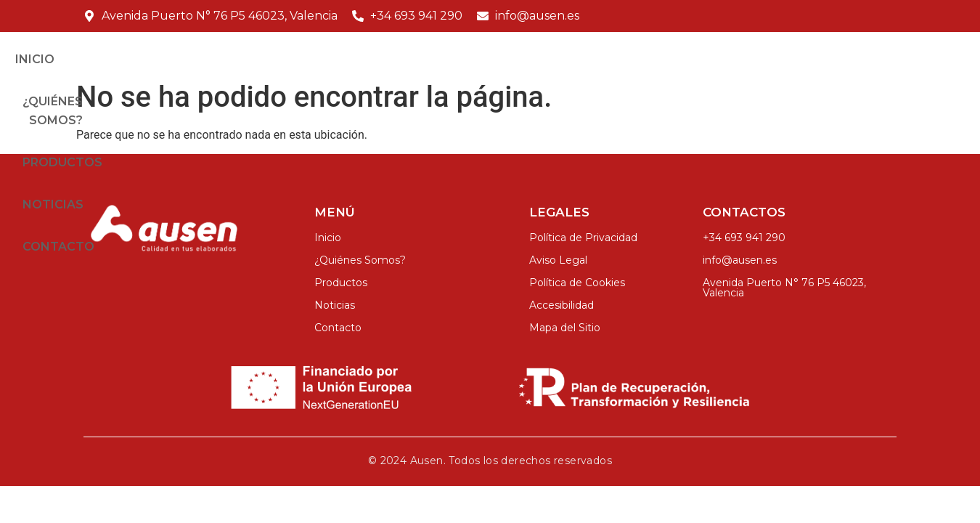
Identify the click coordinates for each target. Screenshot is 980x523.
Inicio (444, 62)
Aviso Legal (558, 280)
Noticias (764, 62)
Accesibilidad (562, 325)
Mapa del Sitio (565, 347)
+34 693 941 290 (744, 257)
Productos (669, 62)
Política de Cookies (577, 302)
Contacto (856, 62)
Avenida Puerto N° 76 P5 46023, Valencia (784, 307)
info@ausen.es (740, 280)
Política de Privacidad (583, 257)
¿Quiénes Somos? (546, 62)
